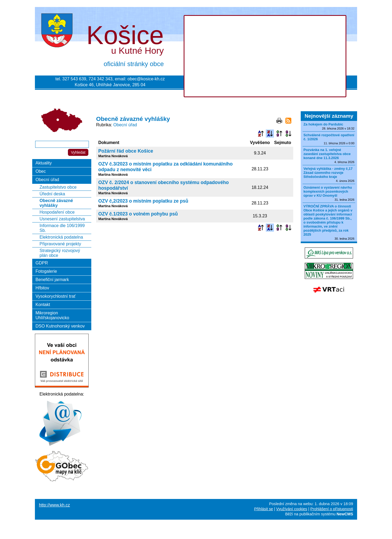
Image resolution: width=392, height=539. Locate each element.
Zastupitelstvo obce (58, 187)
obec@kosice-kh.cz (146, 79)
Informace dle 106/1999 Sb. (62, 228)
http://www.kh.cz (55, 505)
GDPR (42, 263)
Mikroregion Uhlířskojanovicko (52, 315)
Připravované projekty (60, 244)
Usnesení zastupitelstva (62, 219)
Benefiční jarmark (52, 280)
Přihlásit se (263, 509)
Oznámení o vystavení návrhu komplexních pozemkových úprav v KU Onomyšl (328, 191)
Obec (41, 171)
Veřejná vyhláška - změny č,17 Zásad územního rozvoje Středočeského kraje (328, 173)
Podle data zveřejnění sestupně (288, 134)
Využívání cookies (292, 509)
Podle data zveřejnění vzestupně (279, 134)
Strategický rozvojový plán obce (60, 253)
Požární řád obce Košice (126, 151)
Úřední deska (52, 194)
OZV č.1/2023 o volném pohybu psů (138, 214)
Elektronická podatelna (61, 237)
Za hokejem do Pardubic (323, 124)
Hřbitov (42, 288)
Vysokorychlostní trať (55, 296)
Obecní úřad (125, 125)
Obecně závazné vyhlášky (56, 203)
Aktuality (43, 163)
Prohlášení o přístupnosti (332, 509)
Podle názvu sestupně (270, 134)
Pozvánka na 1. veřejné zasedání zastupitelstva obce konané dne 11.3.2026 (327, 154)
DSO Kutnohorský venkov (60, 326)
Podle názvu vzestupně (261, 134)
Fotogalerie (46, 271)
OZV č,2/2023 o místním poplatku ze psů (143, 201)
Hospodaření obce (57, 212)
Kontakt (43, 305)
